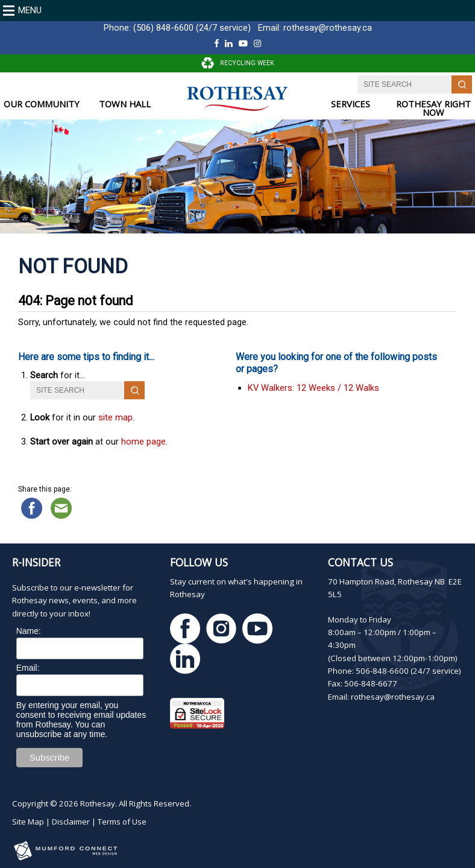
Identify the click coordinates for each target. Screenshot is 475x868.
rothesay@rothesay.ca (328, 28)
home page (143, 442)
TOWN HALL (125, 104)
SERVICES (351, 104)
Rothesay (98, 803)
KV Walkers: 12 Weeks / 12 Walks (313, 388)
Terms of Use (122, 822)
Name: (29, 631)
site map (115, 417)
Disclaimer (71, 822)
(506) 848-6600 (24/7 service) (192, 28)
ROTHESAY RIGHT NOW (433, 108)
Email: (28, 668)
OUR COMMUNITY (42, 104)
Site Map (28, 822)
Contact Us (360, 562)
